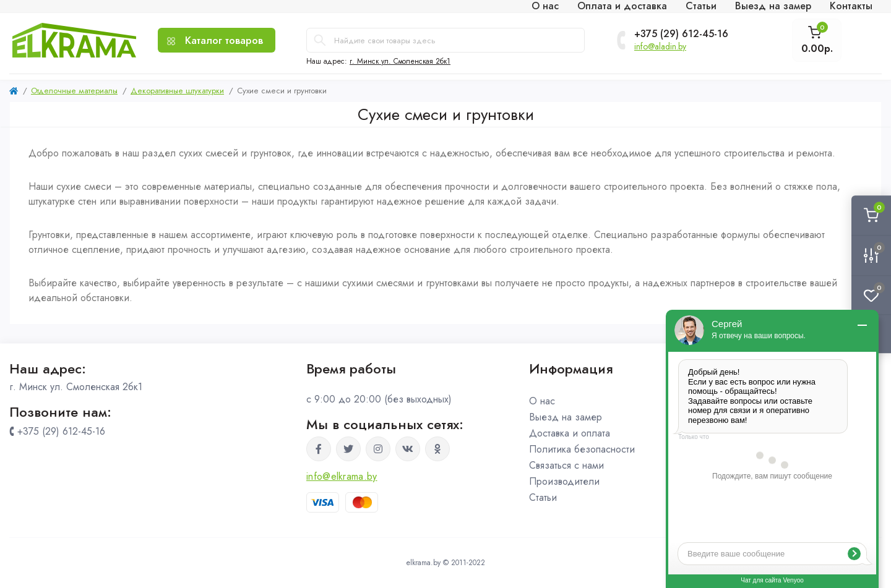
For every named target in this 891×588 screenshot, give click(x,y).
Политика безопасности (582, 449)
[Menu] (217, 40)
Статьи (543, 497)
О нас (542, 401)
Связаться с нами (566, 465)
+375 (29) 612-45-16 (681, 34)
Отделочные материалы (74, 91)
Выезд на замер (566, 417)
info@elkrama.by (342, 476)
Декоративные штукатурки (177, 91)
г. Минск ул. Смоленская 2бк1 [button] (400, 61)
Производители (564, 481)
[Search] (320, 40)
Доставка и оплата (570, 433)
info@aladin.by (660, 46)
